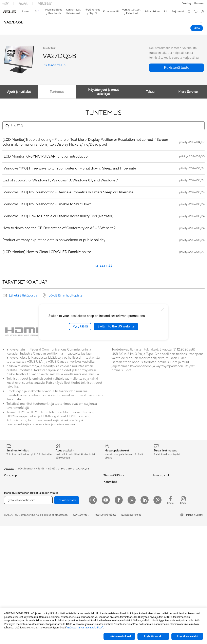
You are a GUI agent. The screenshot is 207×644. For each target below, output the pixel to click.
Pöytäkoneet (12, 548)
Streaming (59, 566)
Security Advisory (114, 566)
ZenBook (159, 529)
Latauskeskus (111, 554)
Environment (161, 481)
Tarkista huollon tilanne (117, 578)
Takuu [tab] (150, 85)
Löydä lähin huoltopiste (65, 288)
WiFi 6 (57, 511)
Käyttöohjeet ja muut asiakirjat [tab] (103, 85)
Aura (156, 548)
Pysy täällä (80, 326)
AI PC (157, 493)
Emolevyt (10, 578)
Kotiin (8, 493)
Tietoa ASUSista (113, 475)
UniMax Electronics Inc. (118, 517)
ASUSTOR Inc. (112, 499)
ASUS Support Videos (117, 560)
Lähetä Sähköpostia (23, 288)
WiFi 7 (57, 505)
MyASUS (109, 572)
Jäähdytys (10, 597)
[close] (163, 309)
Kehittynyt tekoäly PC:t (167, 499)
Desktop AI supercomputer (69, 529)
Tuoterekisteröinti (114, 548)
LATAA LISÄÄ (103, 259)
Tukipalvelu (110, 529)
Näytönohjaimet (14, 585)
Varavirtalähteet (63, 596)
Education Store (163, 505)
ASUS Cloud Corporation (119, 511)
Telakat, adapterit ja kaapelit (70, 590)
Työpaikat (109, 505)
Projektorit (11, 566)
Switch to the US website (116, 326)
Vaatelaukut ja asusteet (67, 572)
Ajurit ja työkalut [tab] (19, 85)
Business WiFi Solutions (67, 535)
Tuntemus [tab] (57, 85)
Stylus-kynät (60, 602)
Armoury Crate (162, 541)
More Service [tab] (188, 85)
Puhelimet (10, 481)
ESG (106, 487)
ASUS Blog (160, 535)
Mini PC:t (10, 560)
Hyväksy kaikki (187, 636)
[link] (104, 5)
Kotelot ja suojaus (64, 578)
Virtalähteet (60, 475)
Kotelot (9, 591)
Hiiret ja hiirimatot (64, 554)
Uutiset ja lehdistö (114, 493)
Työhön (8, 505)
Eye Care (66, 462)
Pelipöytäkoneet (14, 554)
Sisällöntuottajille (14, 511)
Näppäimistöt (61, 548)
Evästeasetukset (119, 636)
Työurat (108, 481)
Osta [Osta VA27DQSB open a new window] (197, 21)
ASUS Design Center (166, 511)
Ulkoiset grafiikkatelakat (68, 481)
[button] (5, 5)
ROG (156, 517)
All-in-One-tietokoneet (18, 542)
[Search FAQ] (103, 119)
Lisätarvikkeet (12, 523)
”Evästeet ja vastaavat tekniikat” (85, 628)
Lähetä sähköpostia (115, 535)
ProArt (157, 523)
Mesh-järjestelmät (64, 523)
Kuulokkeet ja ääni (64, 560)
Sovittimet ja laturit (64, 584)
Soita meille (110, 541)
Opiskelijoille (12, 517)
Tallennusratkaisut (64, 493)
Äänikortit (59, 487)
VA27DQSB (14, 15)
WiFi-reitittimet (62, 517)
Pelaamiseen (11, 499)
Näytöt (8, 536)
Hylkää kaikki (153, 636)
